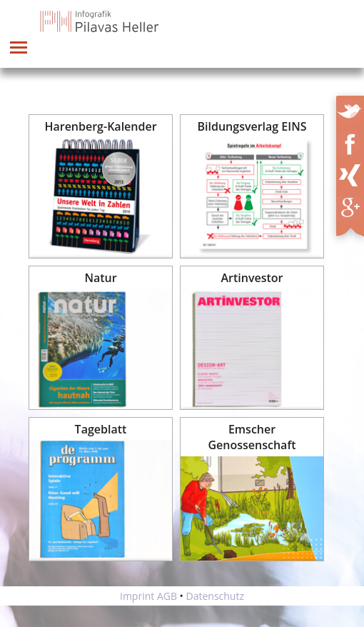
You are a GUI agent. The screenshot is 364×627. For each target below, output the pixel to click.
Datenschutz (215, 596)
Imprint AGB (148, 596)
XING (354, 173)
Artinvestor (252, 278)
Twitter (351, 109)
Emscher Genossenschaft (252, 437)
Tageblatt (101, 429)
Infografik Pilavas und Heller (100, 21)
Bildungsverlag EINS (252, 126)
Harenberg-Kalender (100, 126)
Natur (100, 278)
